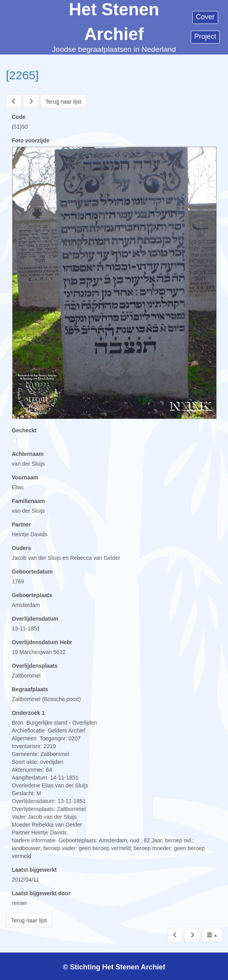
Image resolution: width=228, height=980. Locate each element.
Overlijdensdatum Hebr (42, 642)
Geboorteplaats (32, 595)
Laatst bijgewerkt (34, 870)
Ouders (21, 548)
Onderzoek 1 (28, 713)
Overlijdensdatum (35, 619)
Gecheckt (24, 430)
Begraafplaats (30, 689)
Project (205, 36)
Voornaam (25, 477)
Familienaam (28, 501)
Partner (21, 525)
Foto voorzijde (31, 140)
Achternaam (28, 454)
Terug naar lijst (63, 102)
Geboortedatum (32, 572)
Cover (205, 17)
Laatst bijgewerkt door (41, 893)
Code (19, 117)
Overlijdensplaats (35, 666)
